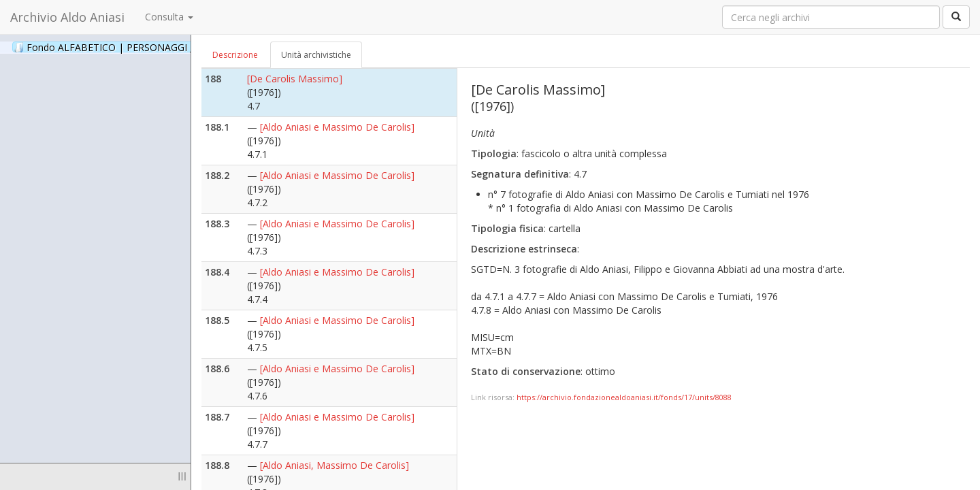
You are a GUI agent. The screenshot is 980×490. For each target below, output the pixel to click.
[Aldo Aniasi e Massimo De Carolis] (337, 127)
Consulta (169, 17)
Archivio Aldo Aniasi (67, 17)
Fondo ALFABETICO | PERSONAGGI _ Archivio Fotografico (165, 47)
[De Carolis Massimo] (295, 79)
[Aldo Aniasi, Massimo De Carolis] (334, 465)
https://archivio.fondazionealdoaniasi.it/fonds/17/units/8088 (624, 397)
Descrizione (235, 55)
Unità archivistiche (316, 55)
